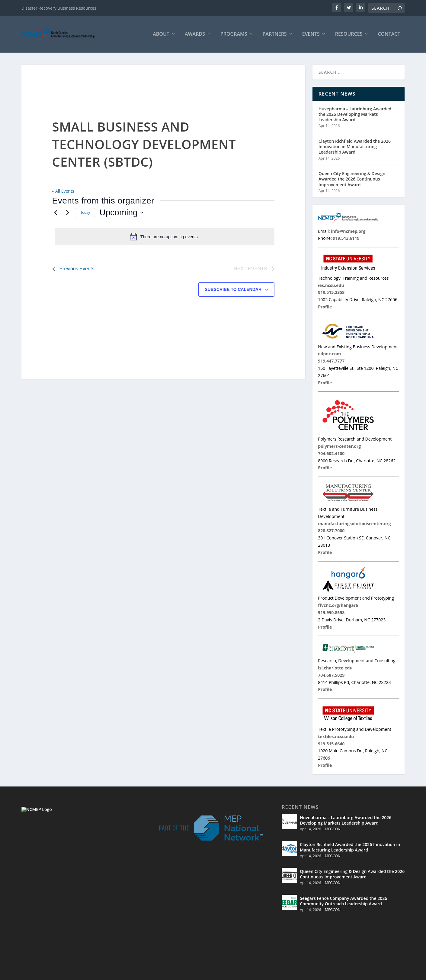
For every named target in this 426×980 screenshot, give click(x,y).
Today (85, 213)
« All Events (63, 192)
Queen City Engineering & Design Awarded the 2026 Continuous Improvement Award (352, 180)
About (161, 35)
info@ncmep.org (68, 936)
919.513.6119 (62, 929)
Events (311, 35)
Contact (389, 35)
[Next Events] (68, 213)
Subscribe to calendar (233, 290)
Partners (275, 35)
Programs (234, 35)
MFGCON (333, 830)
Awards (195, 35)
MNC (351, 973)
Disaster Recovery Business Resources (59, 8)
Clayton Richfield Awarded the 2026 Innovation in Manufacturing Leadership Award (355, 147)
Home (297, 973)
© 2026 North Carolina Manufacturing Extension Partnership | (224, 973)
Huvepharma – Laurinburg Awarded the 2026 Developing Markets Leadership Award (355, 115)
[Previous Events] (56, 213)
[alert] (165, 238)
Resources (349, 35)
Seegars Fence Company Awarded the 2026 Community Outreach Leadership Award (343, 902)
